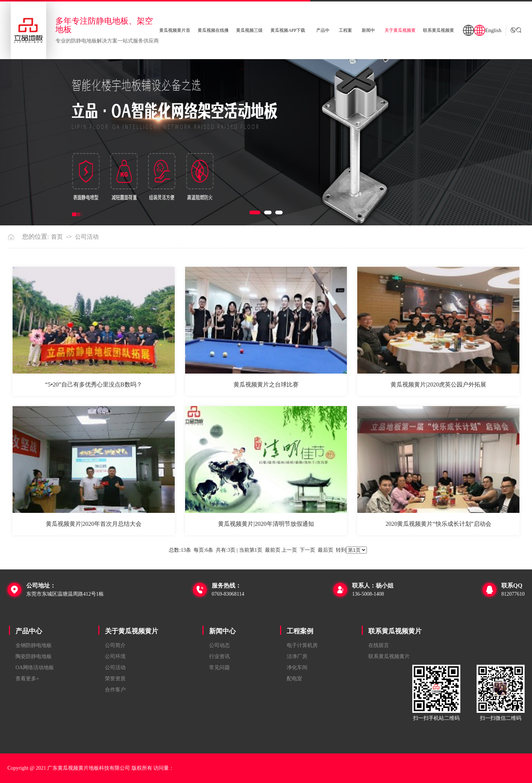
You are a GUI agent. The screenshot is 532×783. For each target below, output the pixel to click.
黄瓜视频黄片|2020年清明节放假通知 (266, 524)
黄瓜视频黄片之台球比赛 (266, 384)
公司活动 (87, 237)
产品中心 (29, 631)
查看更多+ (27, 679)
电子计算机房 (302, 645)
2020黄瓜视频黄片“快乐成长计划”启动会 (438, 524)
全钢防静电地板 (34, 645)
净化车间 (297, 668)
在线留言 (379, 645)
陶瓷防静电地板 (34, 656)
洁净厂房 (297, 656)
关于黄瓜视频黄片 (132, 631)
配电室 (294, 679)
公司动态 (219, 645)
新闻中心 (222, 631)
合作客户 (115, 690)
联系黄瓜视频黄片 (395, 631)
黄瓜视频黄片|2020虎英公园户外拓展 (438, 384)
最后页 (325, 550)
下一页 (307, 550)
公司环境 (115, 656)
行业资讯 (219, 656)
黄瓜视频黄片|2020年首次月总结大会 (94, 524)
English (493, 30)
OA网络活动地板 (35, 668)
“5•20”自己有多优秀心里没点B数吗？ (93, 384)
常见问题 (219, 668)
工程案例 (300, 631)
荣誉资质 (115, 679)
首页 (57, 237)
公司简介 (115, 645)
